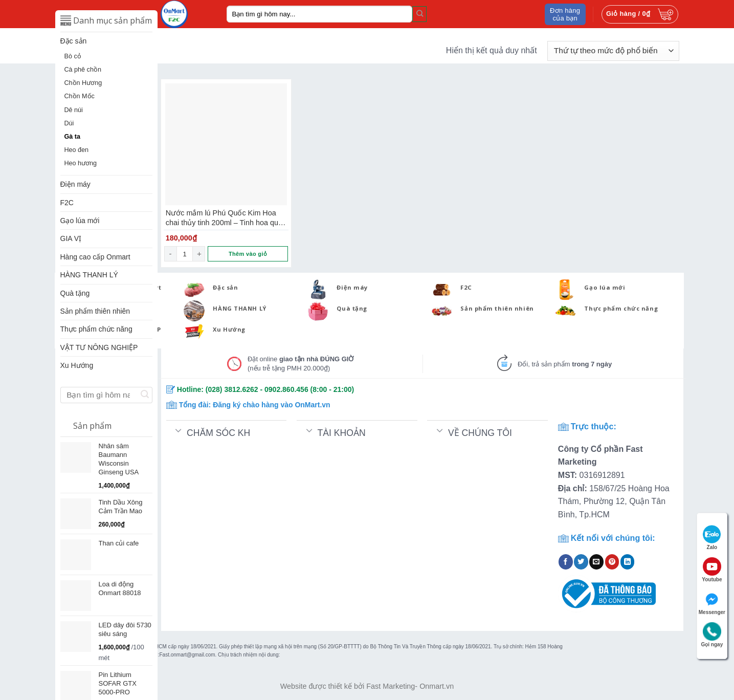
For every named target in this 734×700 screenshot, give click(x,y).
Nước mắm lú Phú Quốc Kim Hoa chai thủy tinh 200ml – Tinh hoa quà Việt (224, 218)
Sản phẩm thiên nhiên (95, 311)
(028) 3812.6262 (232, 389)
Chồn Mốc (80, 96)
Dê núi (74, 110)
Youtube (712, 570)
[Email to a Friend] (596, 562)
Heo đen (77, 150)
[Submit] (420, 14)
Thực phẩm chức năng (96, 329)
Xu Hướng (77, 365)
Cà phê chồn (83, 70)
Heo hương (81, 163)
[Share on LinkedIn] (628, 562)
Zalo (712, 538)
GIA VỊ (71, 238)
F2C (67, 203)
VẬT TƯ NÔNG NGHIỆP (99, 347)
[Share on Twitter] (581, 562)
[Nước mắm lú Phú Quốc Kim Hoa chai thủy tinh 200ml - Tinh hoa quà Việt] (226, 144)
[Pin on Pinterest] (612, 562)
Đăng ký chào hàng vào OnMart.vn (272, 405)
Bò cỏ (73, 56)
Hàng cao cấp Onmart (95, 257)
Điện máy (75, 184)
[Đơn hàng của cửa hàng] (613, 51)
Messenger (712, 603)
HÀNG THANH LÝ (89, 275)
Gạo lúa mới (80, 221)
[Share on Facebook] (566, 562)
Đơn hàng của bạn (565, 14)
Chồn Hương (83, 83)
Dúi (69, 123)
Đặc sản (74, 41)
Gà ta (73, 137)
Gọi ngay (712, 635)
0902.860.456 (286, 389)
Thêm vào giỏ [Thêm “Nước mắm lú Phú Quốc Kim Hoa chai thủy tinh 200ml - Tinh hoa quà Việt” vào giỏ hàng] (248, 254)
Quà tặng (75, 293)
